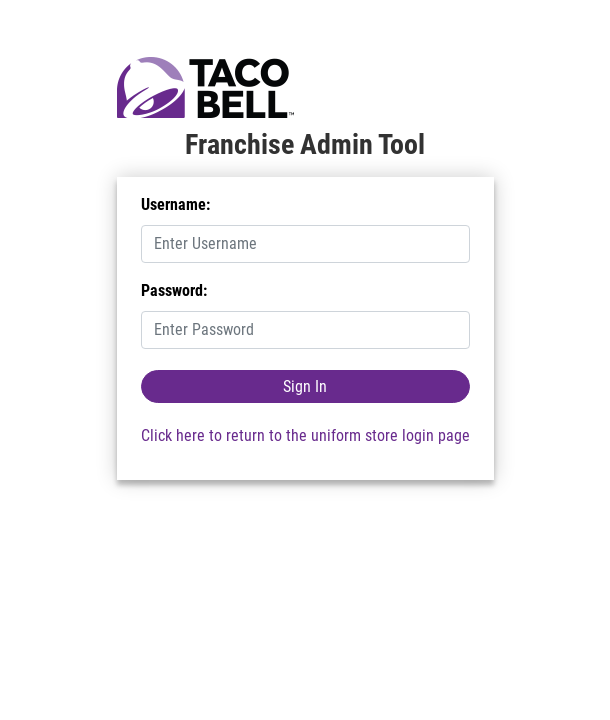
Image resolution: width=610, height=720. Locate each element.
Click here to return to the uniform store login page (305, 435)
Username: (175, 204)
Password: (174, 290)
